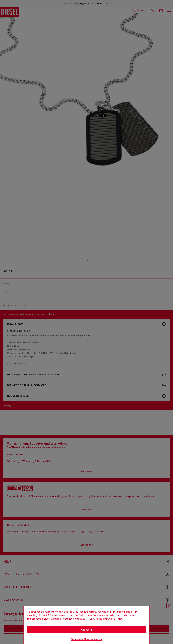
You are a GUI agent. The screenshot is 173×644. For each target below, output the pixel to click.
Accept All (87, 630)
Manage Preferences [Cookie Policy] (62, 619)
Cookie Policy (115, 619)
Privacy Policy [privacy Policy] (95, 619)
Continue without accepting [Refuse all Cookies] (87, 639)
